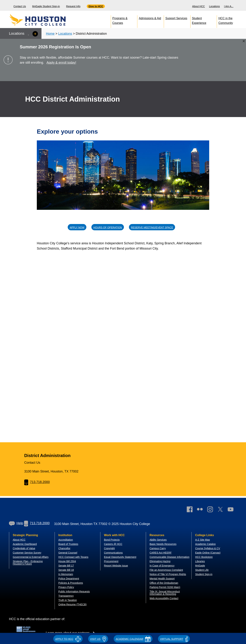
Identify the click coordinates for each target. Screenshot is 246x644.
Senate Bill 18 (66, 570)
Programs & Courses (120, 20)
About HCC (199, 6)
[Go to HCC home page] (46, 20)
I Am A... (229, 6)
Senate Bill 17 (66, 566)
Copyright (109, 548)
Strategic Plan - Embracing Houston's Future (28, 563)
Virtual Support (174, 639)
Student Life (202, 570)
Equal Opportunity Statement (120, 557)
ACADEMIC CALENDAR (133, 639)
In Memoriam (66, 574)
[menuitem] (199, 5)
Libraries (200, 561)
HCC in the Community (226, 20)
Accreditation (66, 540)
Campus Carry (158, 548)
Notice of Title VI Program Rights (168, 574)
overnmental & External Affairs (32, 557)
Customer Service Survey (27, 553)
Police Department (69, 579)
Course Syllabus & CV (208, 548)
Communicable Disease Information (170, 557)
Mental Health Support (162, 579)
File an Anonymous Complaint (166, 570)
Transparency (66, 596)
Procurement (111, 561)
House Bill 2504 (67, 561)
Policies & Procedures (71, 583)
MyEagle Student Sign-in (46, 6)
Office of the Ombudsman (164, 583)
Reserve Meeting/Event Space (152, 227)
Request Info (73, 6)
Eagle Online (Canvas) (208, 553)
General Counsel (68, 553)
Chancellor (64, 548)
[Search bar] (242, 5)
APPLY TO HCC (68, 639)
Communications (113, 553)
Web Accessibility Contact (164, 598)
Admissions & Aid (150, 18)
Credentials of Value (24, 548)
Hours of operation (108, 227)
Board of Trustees (68, 544)
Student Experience (199, 20)
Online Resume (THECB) (72, 604)
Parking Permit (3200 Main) (165, 587)
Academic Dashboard (25, 544)
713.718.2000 (37, 482)
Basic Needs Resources (163, 544)
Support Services (176, 18)
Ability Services (158, 540)
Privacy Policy (66, 587)
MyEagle (200, 566)
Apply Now (77, 227)
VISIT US (98, 639)
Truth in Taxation (68, 600)
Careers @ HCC (113, 544)
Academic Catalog (205, 544)
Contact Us (20, 6)
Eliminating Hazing (160, 561)
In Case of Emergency (162, 566)
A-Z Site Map (203, 540)
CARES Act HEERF (161, 553)
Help (16, 523)
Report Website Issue (116, 566)
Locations (214, 6)
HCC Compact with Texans (73, 557)
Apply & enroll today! (61, 63)
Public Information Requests (74, 592)
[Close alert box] (244, 41)
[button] (68, 638)
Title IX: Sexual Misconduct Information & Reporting (165, 593)
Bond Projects (112, 540)
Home (50, 34)
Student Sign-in (204, 574)
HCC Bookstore (204, 557)
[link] (212, 510)
